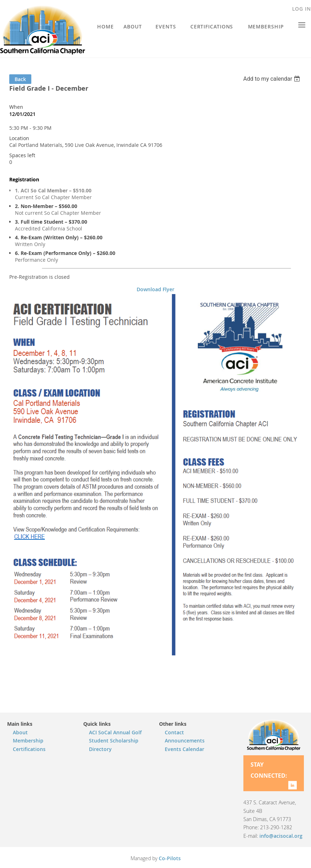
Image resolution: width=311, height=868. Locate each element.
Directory (100, 749)
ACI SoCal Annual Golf (115, 732)
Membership (28, 741)
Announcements (185, 741)
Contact (174, 732)
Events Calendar (185, 749)
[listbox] (272, 79)
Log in (302, 9)
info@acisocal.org (281, 836)
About (20, 732)
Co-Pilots (170, 858)
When (16, 107)
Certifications (29, 749)
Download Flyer (155, 289)
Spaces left (22, 155)
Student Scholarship (114, 741)
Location (19, 138)
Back (20, 79)
